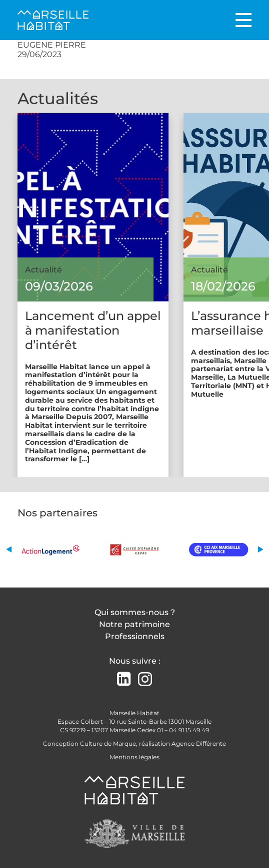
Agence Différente (199, 744)
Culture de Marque (108, 744)
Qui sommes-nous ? (135, 612)
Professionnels (135, 636)
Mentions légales (134, 757)
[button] (9, 549)
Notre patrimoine (134, 624)
